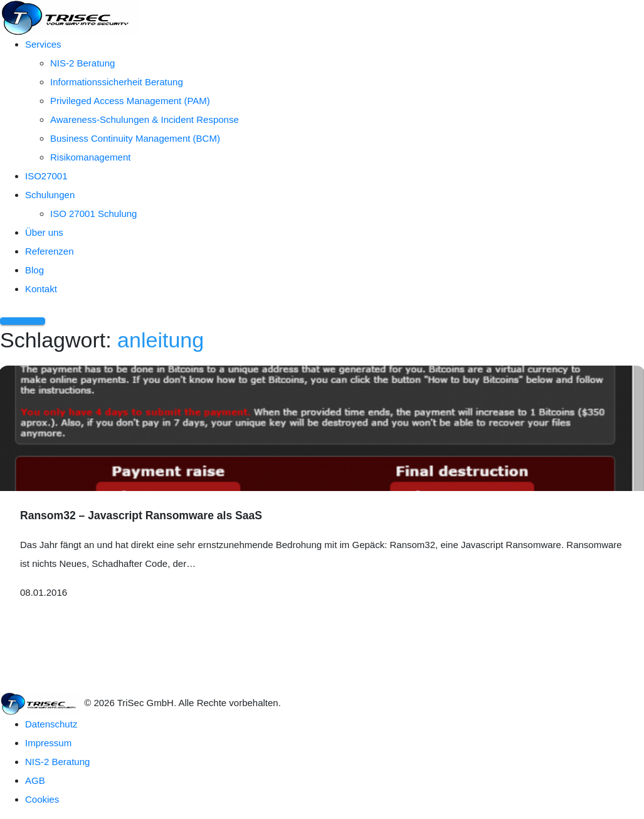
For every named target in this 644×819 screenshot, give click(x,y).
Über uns (44, 232)
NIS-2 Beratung (82, 63)
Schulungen (50, 195)
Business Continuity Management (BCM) (135, 138)
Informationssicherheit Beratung (117, 82)
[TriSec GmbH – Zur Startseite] (69, 17)
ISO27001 (46, 176)
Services (43, 44)
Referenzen (50, 251)
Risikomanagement (90, 157)
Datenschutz (51, 724)
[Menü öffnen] (23, 321)
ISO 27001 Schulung (93, 214)
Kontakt (41, 289)
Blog (34, 270)
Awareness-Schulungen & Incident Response (145, 119)
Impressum (48, 743)
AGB (35, 780)
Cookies (42, 799)
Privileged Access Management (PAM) (130, 101)
